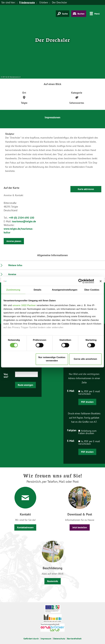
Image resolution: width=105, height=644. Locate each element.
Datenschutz (59, 639)
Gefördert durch (31, 639)
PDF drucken (87, 402)
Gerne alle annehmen (85, 359)
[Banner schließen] (101, 281)
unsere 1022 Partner (24, 305)
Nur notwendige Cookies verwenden (52, 359)
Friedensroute (27, 2)
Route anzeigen (25, 385)
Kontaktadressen (25, 527)
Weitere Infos (15, 265)
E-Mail (71, 391)
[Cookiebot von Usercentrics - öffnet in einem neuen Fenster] (82, 281)
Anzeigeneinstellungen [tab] (65, 290)
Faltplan (72, 430)
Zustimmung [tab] (13, 290)
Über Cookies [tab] (92, 290)
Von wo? (6, 375)
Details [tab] (37, 290)
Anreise (12, 274)
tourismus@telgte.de (24, 221)
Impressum (46, 639)
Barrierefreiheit (74, 639)
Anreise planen (14, 241)
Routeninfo (53, 581)
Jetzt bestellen (80, 527)
